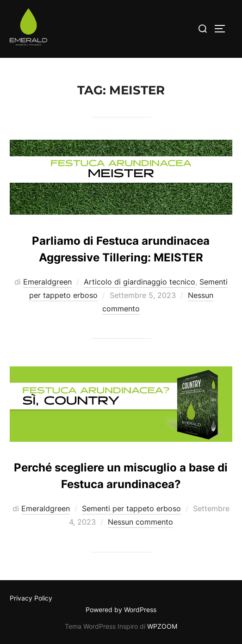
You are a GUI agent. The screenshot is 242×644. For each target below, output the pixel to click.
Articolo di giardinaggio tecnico (140, 282)
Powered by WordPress (121, 610)
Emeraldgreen (47, 282)
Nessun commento (140, 522)
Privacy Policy (31, 598)
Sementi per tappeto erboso (131, 508)
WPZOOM (162, 626)
